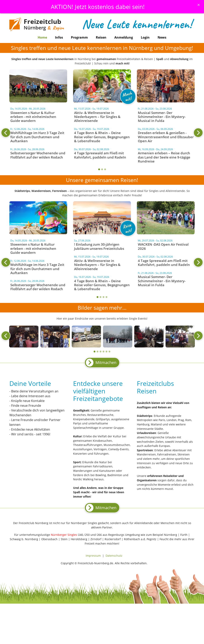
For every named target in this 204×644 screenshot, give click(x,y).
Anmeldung (124, 37)
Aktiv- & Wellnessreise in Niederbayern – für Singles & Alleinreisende (97, 117)
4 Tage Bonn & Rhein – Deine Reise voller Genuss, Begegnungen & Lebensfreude (102, 137)
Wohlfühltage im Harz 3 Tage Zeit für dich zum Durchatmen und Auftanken (37, 137)
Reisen (101, 37)
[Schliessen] (199, 5)
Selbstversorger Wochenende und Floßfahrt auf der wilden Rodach (38, 155)
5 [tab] (106, 352)
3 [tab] (105, 169)
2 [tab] (102, 169)
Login (145, 37)
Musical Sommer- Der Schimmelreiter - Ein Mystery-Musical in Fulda (162, 117)
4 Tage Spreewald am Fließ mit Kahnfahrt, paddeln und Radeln (100, 155)
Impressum (93, 556)
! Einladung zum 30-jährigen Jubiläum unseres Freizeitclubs (99, 246)
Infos (59, 37)
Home (42, 37)
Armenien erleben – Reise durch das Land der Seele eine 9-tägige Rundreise (164, 157)
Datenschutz (114, 556)
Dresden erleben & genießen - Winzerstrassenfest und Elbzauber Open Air (166, 137)
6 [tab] (109, 352)
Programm (79, 37)
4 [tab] (106, 297)
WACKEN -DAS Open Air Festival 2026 (163, 246)
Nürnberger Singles (64, 535)
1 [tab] (99, 169)
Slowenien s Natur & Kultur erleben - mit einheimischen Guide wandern (33, 117)
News (162, 37)
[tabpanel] (102, 136)
